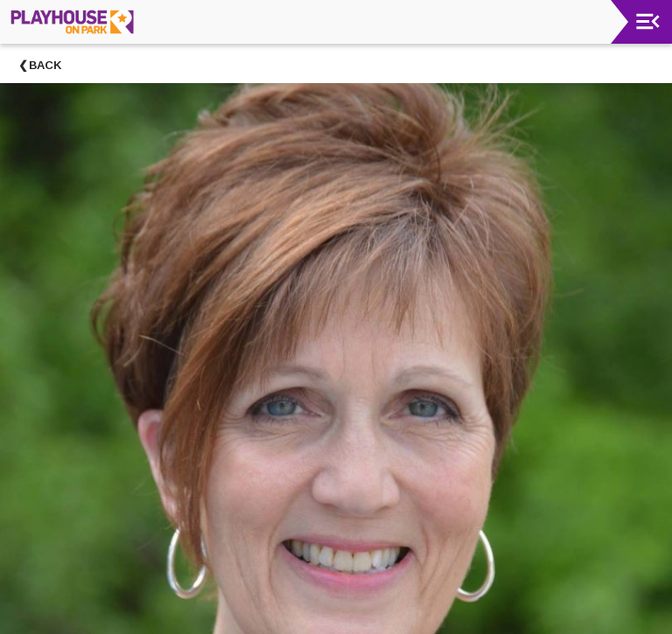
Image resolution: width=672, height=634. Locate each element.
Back (45, 65)
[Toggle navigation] (648, 21)
